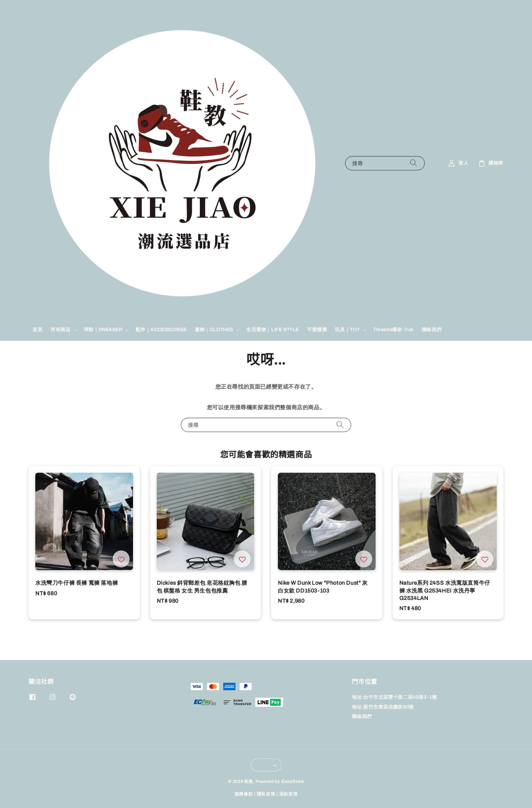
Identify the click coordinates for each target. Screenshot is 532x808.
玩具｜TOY (347, 330)
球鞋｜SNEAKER (103, 330)
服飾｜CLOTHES (214, 330)
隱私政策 (266, 794)
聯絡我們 (432, 330)
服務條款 (244, 794)
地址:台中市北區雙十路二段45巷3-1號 (394, 697)
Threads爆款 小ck (393, 330)
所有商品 (60, 330)
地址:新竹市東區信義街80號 (383, 707)
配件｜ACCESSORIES (161, 330)
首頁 (37, 330)
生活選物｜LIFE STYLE (273, 330)
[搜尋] (414, 163)
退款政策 (289, 794)
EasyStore (293, 782)
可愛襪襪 (317, 330)
